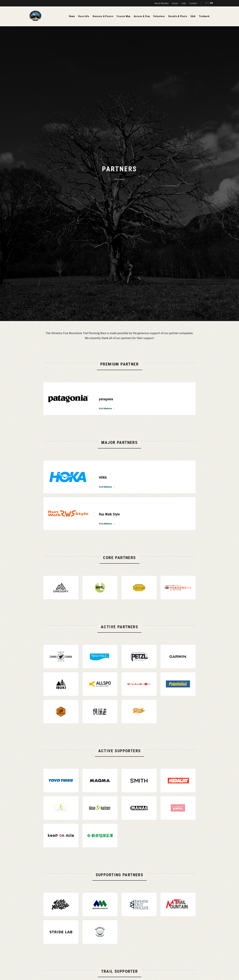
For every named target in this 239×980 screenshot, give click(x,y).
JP (206, 3)
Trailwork (204, 16)
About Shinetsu (162, 3)
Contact (193, 3)
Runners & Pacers (103, 16)
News (72, 16)
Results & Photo (178, 16)
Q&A (193, 16)
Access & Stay (142, 16)
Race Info (84, 16)
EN (212, 3)
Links (184, 3)
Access (175, 3)
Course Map (123, 16)
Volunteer (159, 16)
